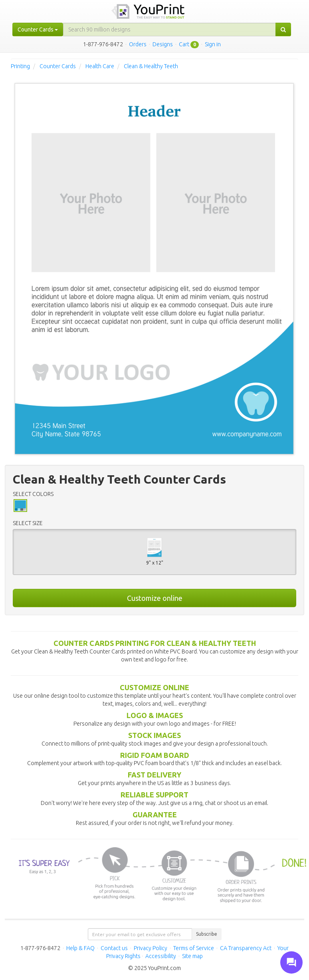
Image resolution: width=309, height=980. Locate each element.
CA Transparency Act (246, 948)
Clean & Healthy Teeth (151, 66)
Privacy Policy (151, 948)
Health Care (100, 66)
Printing (20, 66)
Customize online (155, 598)
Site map (192, 956)
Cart (184, 44)
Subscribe (207, 934)
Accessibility (161, 956)
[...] (169, 30)
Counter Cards (58, 66)
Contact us (114, 948)
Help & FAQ (80, 948)
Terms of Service (194, 948)
